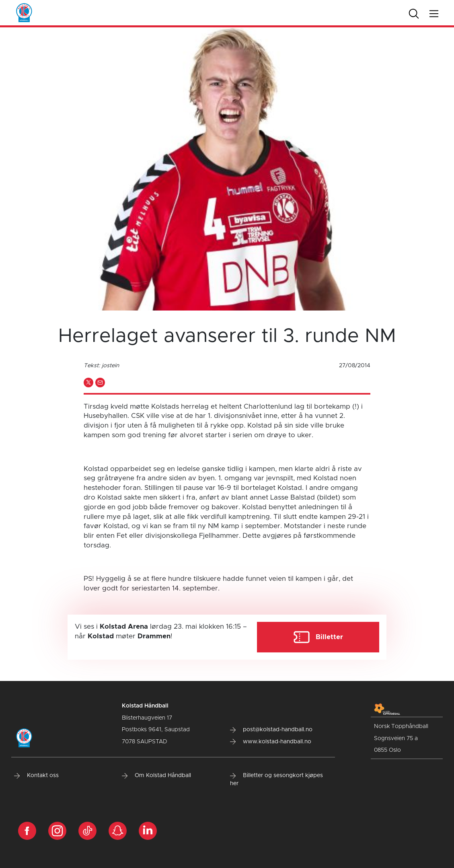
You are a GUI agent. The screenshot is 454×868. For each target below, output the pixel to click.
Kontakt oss (36, 775)
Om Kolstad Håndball (156, 775)
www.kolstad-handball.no (271, 742)
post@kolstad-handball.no (271, 730)
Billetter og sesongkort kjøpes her (276, 780)
